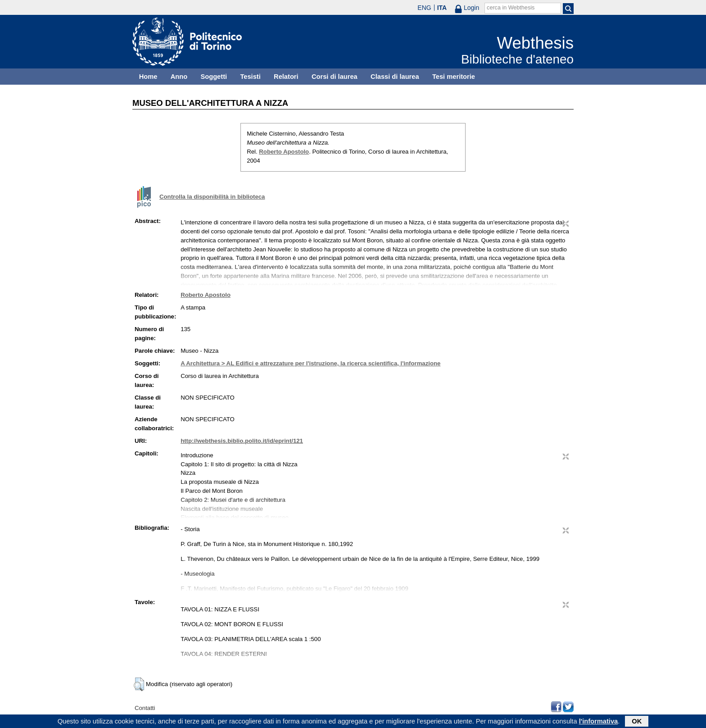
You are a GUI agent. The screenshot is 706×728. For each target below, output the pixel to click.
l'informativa (599, 722)
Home (148, 77)
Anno (179, 77)
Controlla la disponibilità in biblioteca (212, 197)
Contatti (145, 708)
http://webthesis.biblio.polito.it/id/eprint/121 (242, 441)
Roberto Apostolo (284, 152)
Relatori (286, 77)
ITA (442, 8)
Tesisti (250, 77)
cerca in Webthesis (511, 8)
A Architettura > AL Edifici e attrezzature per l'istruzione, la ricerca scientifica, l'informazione (310, 363)
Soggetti (214, 77)
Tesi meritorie (454, 77)
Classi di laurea (395, 77)
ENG (424, 8)
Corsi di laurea (335, 77)
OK (637, 722)
